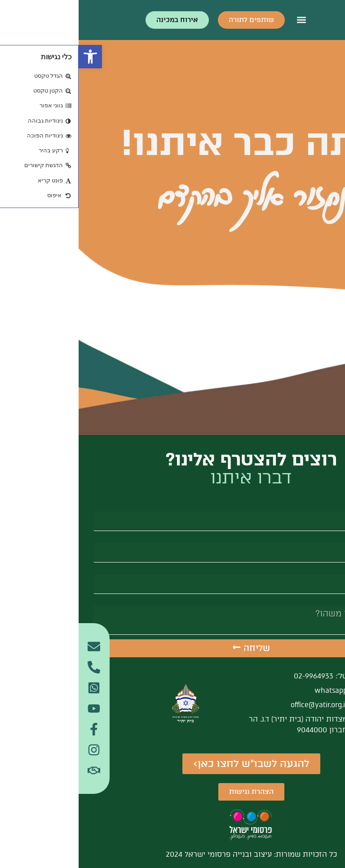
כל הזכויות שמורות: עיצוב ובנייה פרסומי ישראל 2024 (173, 854)
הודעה (320, 602)
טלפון (321, 571)
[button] (12, 57)
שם (325, 508)
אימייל (320, 539)
